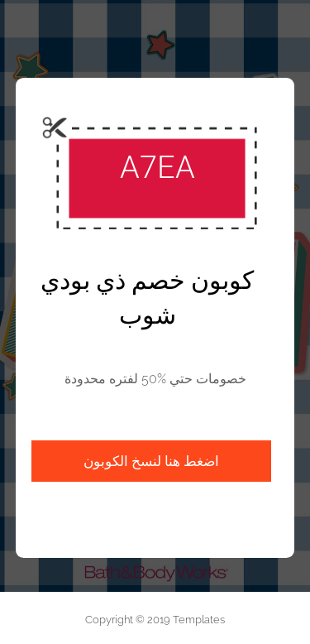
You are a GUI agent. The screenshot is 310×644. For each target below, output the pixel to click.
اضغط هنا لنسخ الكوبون (151, 461)
